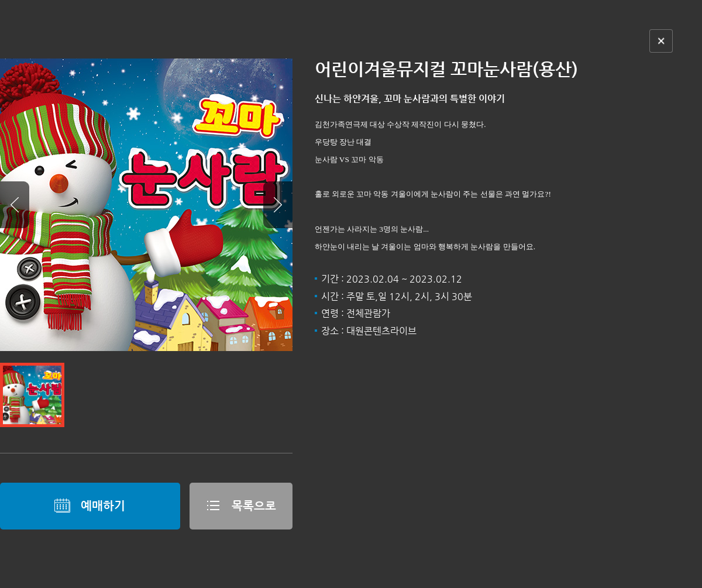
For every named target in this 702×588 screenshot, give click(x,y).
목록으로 (241, 506)
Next (278, 205)
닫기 (661, 41)
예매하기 (90, 506)
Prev (15, 205)
